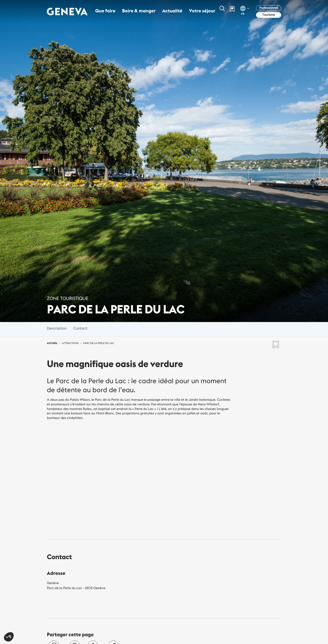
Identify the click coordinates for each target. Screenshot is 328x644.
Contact (80, 328)
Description (57, 328)
